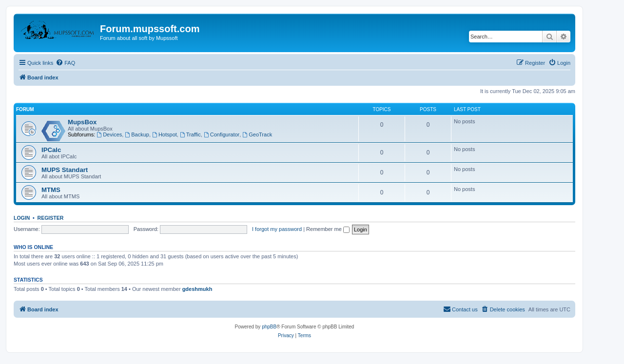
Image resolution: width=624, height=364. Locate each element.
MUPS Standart (65, 170)
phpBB (269, 327)
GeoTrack (257, 134)
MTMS (51, 190)
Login (22, 218)
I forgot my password (277, 229)
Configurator (222, 134)
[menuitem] (65, 63)
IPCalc (51, 150)
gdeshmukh (197, 289)
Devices (109, 134)
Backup (137, 134)
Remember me (328, 229)
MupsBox (82, 122)
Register (51, 218)
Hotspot (165, 134)
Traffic (190, 134)
